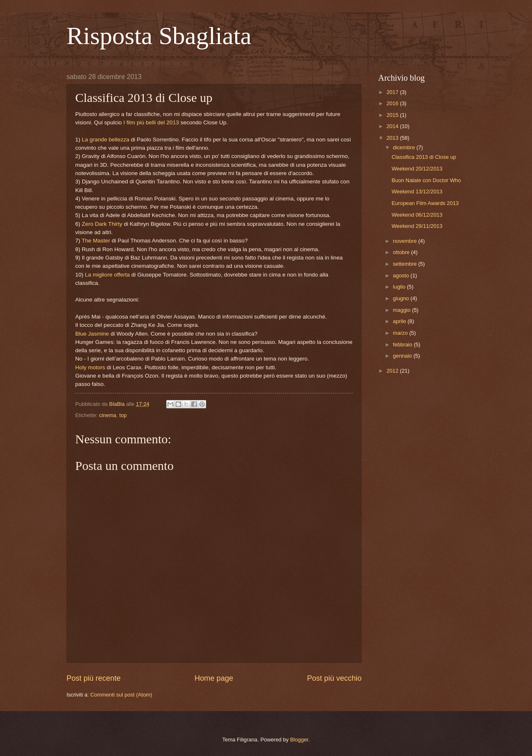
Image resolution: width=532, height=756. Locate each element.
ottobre (402, 252)
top (123, 415)
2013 (393, 138)
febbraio (403, 345)
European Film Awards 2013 (425, 203)
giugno (401, 298)
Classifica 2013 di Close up (424, 157)
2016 (393, 103)
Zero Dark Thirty (102, 224)
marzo (401, 333)
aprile (400, 321)
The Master (96, 241)
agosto (401, 275)
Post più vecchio (334, 678)
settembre (405, 264)
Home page (214, 678)
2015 (393, 115)
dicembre (405, 147)
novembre (405, 241)
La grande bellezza (106, 140)
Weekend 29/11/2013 (417, 226)
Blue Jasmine (92, 334)
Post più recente (94, 678)
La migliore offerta (107, 275)
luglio (400, 287)
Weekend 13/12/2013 (417, 191)
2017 (393, 92)
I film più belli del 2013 (151, 122)
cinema (108, 415)
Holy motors (90, 367)
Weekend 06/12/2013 (417, 215)
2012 (393, 371)
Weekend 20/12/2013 (417, 169)
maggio (402, 310)
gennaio (403, 356)
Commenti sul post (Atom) (121, 695)
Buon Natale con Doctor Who (426, 180)
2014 (393, 126)
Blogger (299, 740)
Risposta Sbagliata (159, 36)
